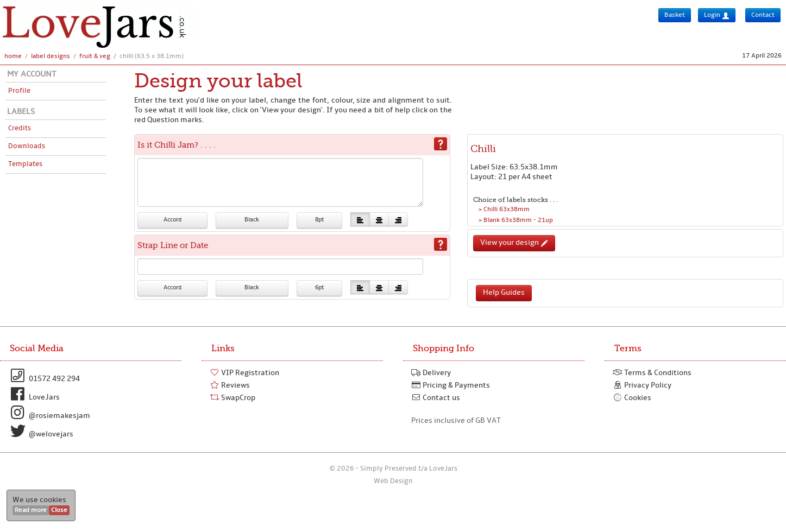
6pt (319, 288)
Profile (19, 91)
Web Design (393, 481)
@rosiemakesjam (49, 413)
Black (252, 220)
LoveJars (34, 394)
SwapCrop (232, 398)
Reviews (230, 385)
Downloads (27, 146)
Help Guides (504, 293)
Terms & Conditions (652, 373)
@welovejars (41, 431)
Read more (31, 510)
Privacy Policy (642, 385)
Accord (172, 220)
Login (717, 16)
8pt (319, 220)
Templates (25, 164)
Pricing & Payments (451, 385)
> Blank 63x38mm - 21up (516, 220)
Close (59, 510)
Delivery (431, 373)
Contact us (436, 398)
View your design (514, 243)
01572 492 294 (44, 376)
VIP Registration (244, 373)
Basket (675, 15)
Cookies (632, 398)
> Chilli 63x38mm (504, 210)
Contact (763, 15)
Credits (20, 128)
